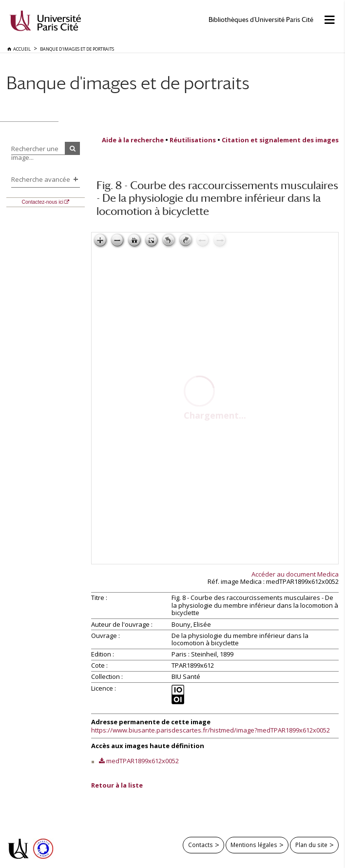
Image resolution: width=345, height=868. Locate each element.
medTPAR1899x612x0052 (143, 761)
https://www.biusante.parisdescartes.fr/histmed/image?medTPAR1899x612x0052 (211, 730)
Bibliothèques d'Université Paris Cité (261, 20)
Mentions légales (254, 845)
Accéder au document (295, 574)
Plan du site (311, 845)
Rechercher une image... (35, 153)
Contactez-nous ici (43, 202)
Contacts (201, 845)
